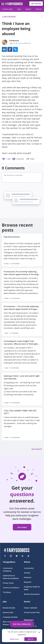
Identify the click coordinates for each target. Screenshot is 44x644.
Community (7, 9)
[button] (42, 17)
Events (39, 9)
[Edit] (42, 17)
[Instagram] (11, 556)
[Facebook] (5, 556)
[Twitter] (17, 556)
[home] (14, 4)
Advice (28, 9)
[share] (28, 159)
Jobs (19, 9)
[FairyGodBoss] (17, 551)
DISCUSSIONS (9, 17)
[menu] (3, 2)
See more (37, 449)
